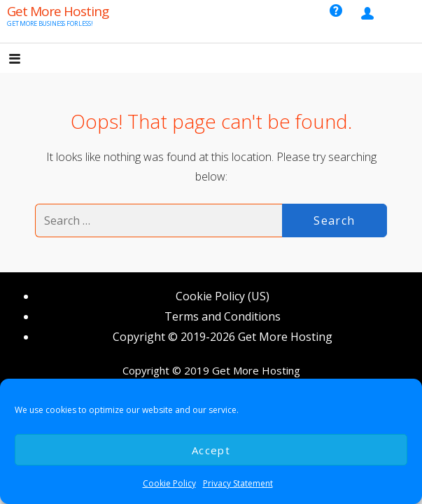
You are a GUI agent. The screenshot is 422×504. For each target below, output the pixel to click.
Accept (211, 450)
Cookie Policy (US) (223, 296)
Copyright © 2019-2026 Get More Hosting (223, 337)
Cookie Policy (169, 483)
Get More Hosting (58, 11)
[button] (27, 60)
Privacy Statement (238, 483)
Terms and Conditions (223, 316)
